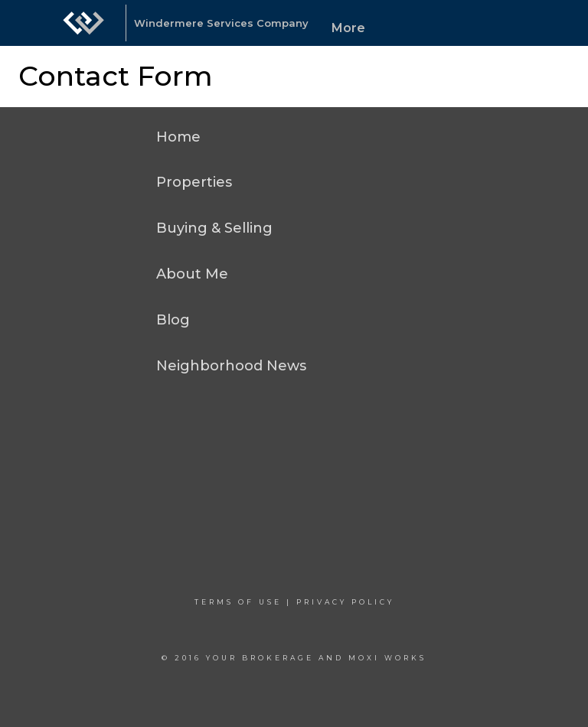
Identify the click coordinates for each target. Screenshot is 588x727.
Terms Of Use (238, 602)
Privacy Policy (345, 602)
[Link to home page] (83, 23)
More (348, 28)
